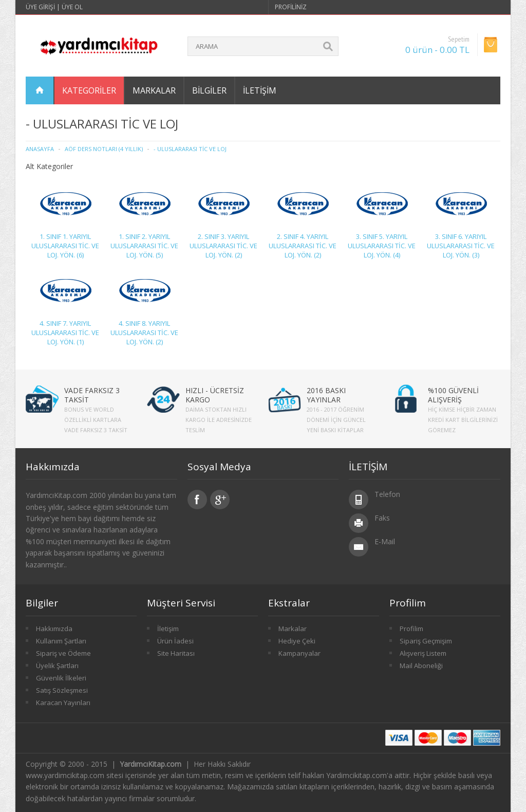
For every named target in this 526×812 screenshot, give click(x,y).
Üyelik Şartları (57, 666)
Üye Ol (72, 7)
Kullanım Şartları (61, 641)
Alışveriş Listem (423, 653)
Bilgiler (209, 90)
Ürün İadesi (175, 641)
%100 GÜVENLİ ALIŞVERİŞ (453, 395)
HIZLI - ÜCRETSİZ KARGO (215, 395)
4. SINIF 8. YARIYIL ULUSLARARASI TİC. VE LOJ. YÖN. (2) (144, 333)
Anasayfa (40, 149)
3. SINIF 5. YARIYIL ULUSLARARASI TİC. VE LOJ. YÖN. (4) (382, 246)
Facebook (197, 500)
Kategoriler (89, 90)
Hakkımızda (54, 629)
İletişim (260, 90)
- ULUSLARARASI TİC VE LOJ (190, 149)
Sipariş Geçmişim (426, 641)
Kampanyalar (299, 653)
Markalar (154, 90)
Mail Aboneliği (421, 666)
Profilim (411, 629)
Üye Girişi (40, 7)
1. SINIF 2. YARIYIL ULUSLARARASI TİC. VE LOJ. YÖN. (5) (144, 246)
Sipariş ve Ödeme (63, 653)
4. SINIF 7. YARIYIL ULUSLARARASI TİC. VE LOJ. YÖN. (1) (65, 333)
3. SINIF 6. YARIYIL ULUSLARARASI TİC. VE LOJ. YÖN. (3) (461, 246)
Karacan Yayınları (63, 703)
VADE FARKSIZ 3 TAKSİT (92, 395)
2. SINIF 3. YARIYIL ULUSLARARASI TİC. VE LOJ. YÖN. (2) (223, 246)
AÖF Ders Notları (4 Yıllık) (104, 149)
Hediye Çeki (297, 641)
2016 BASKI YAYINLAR (326, 395)
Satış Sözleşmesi (62, 690)
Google (220, 500)
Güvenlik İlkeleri (61, 678)
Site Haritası (176, 653)
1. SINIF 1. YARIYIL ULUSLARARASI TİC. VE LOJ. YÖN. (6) (65, 246)
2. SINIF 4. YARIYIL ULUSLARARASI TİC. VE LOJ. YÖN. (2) (303, 246)
